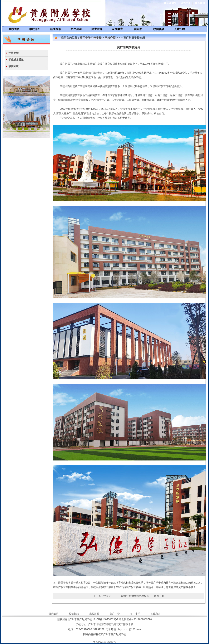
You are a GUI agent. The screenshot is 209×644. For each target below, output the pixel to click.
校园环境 (14, 66)
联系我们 (200, 3)
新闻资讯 (55, 29)
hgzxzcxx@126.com (130, 629)
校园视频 (159, 29)
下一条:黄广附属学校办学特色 (132, 596)
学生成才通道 (16, 60)
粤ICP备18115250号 (104, 642)
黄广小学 (135, 614)
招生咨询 (76, 29)
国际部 (138, 29)
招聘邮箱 (53, 614)
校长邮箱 (74, 614)
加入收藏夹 (170, 3)
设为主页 (186, 3)
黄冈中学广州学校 (91, 38)
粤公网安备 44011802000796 (135, 619)
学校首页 (14, 29)
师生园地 (97, 29)
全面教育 (117, 29)
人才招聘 (179, 29)
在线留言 (156, 614)
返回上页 (159, 596)
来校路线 (94, 614)
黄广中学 (115, 614)
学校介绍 (35, 29)
